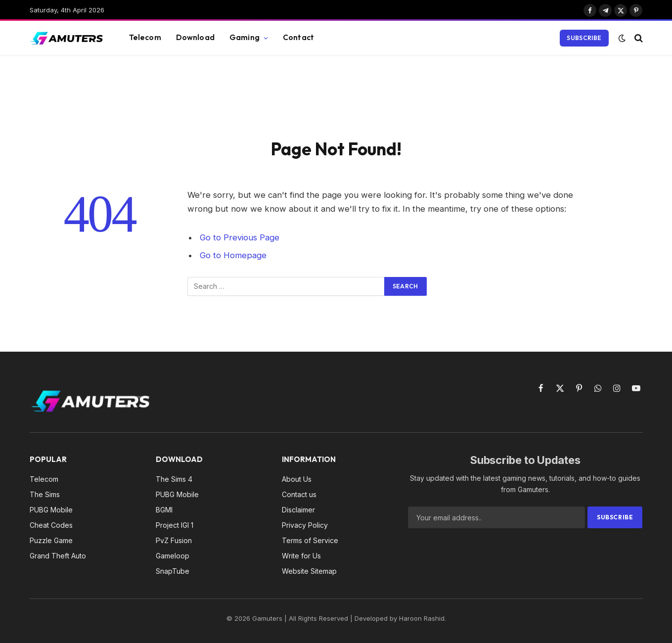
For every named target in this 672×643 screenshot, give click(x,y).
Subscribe (584, 38)
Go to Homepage (233, 255)
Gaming (245, 37)
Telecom (145, 37)
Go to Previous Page (240, 237)
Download (195, 37)
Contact (298, 37)
